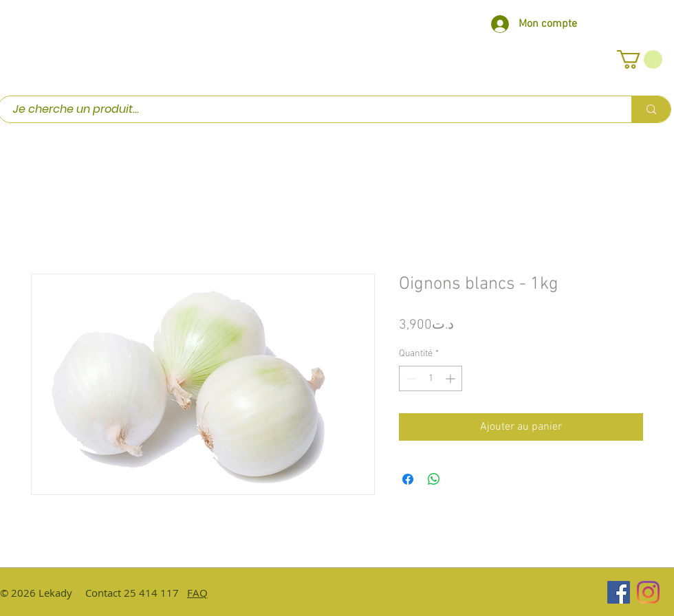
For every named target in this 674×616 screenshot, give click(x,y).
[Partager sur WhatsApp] (434, 479)
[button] (640, 59)
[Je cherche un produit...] (308, 109)
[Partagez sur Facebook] (408, 479)
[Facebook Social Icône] (619, 592)
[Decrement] (410, 378)
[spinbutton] (431, 378)
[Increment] (452, 378)
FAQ (197, 593)
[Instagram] (648, 592)
